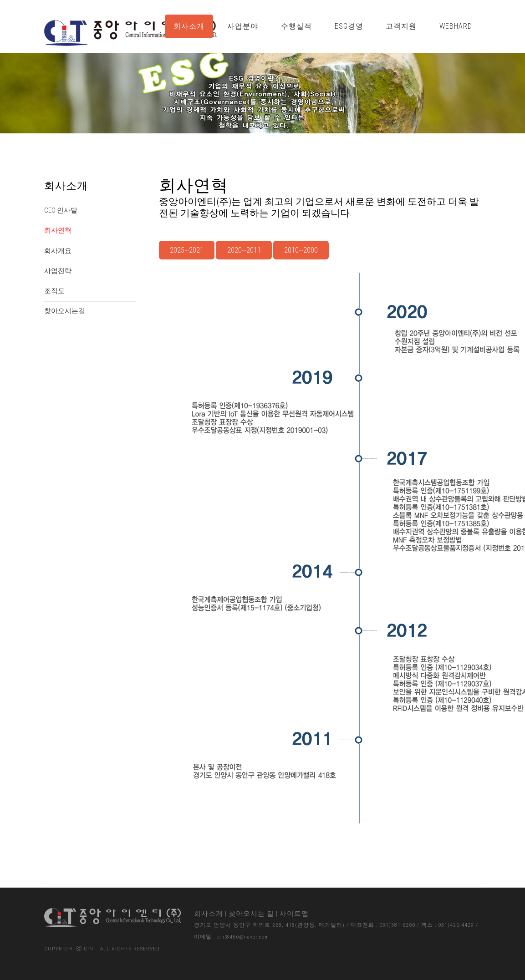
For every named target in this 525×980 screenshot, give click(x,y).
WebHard (456, 26)
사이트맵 (294, 914)
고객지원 (401, 26)
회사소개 (189, 26)
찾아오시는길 (65, 311)
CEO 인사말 (61, 210)
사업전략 (58, 271)
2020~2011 (244, 250)
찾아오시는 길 (251, 914)
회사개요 (58, 251)
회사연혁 (58, 230)
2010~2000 (301, 250)
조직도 (54, 291)
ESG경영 (349, 26)
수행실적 (296, 26)
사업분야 (243, 26)
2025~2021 (187, 250)
